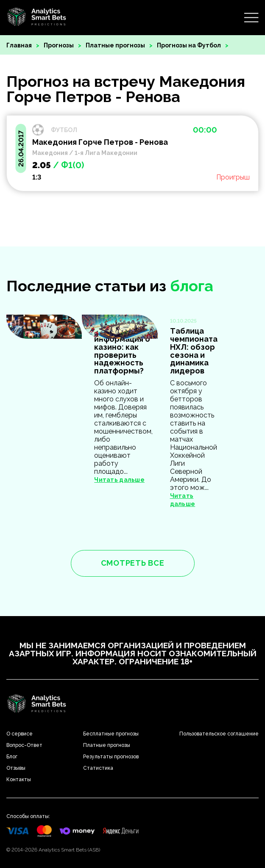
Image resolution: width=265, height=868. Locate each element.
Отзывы (16, 768)
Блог (12, 757)
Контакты (19, 780)
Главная (19, 45)
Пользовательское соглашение (219, 734)
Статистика (98, 768)
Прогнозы (59, 45)
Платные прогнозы (115, 45)
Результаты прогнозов (111, 757)
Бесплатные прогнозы (111, 734)
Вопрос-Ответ (24, 745)
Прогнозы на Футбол (189, 45)
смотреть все (133, 563)
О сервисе (20, 734)
